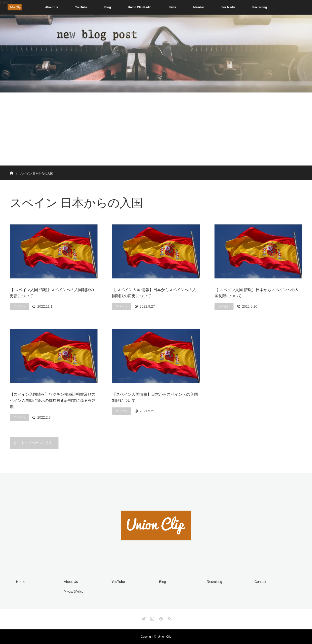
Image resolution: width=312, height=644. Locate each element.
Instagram (152, 618)
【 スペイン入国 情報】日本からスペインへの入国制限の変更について (154, 293)
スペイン (19, 306)
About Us (52, 7)
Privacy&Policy (73, 592)
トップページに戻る (37, 443)
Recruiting (259, 7)
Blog (108, 7)
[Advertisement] (156, 129)
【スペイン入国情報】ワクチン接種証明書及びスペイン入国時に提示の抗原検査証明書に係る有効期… (53, 401)
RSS (169, 618)
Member (199, 7)
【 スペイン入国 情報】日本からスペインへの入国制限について (257, 293)
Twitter (143, 618)
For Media (229, 7)
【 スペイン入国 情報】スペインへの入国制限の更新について (52, 293)
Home (21, 582)
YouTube (81, 7)
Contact (260, 582)
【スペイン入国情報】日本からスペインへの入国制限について (155, 398)
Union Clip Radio (140, 7)
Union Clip (164, 637)
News (172, 7)
